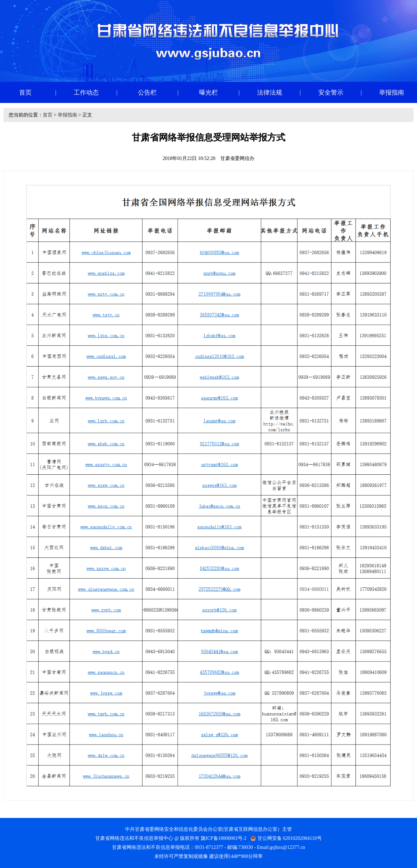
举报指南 (67, 115)
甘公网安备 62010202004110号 (290, 838)
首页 (48, 115)
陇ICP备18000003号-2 (224, 838)
